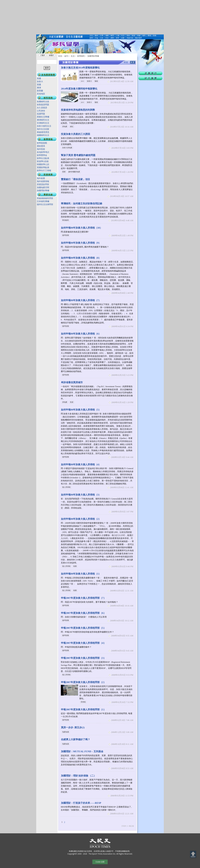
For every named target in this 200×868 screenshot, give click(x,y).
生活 (123, 36)
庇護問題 (41, 114)
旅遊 (133, 36)
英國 (39, 85)
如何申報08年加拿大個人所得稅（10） (82, 228)
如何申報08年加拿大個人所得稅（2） (81, 519)
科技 (107, 38)
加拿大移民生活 (44, 126)
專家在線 (48, 195)
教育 (112, 36)
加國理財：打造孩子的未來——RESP (81, 803)
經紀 (72, 127)
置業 (64, 172)
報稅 (96, 81)
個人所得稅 (66, 487)
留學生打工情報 (44, 171)
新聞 (91, 38)
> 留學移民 (80, 56)
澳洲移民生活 (43, 120)
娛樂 (123, 38)
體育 (118, 38)
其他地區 (41, 94)
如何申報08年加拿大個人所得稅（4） (81, 464)
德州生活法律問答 (45, 204)
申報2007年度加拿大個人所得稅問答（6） (83, 613)
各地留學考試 (43, 152)
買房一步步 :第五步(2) (73, 727)
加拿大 (89, 81)
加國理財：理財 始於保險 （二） (79, 776)
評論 (96, 38)
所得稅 (83, 702)
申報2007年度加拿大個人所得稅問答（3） (83, 658)
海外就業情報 (43, 181)
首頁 (60, 56)
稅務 (75, 566)
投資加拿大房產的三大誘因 (76, 134)
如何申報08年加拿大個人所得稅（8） (81, 258)
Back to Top (193, 854)
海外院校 (41, 149)
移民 (144, 36)
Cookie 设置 (100, 862)
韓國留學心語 (43, 164)
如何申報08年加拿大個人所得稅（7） (81, 300)
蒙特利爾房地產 (74, 172)
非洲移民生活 (43, 123)
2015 (82, 81)
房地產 (65, 127)
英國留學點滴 (43, 167)
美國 (39, 78)
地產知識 (66, 732)
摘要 (133, 62)
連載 (107, 36)
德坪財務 (66, 235)
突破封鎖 (130, 38)
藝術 (96, 36)
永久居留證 (42, 108)
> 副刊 (65, 56)
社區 (102, 38)
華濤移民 (66, 220)
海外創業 (41, 178)
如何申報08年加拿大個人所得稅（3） (81, 495)
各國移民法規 (44, 102)
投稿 (155, 36)
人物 (118, 36)
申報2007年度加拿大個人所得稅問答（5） (83, 628)
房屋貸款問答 (43, 184)
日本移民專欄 (43, 201)
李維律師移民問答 (45, 198)
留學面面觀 (42, 143)
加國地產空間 (43, 187)
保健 (139, 36)
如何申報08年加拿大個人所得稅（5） (81, 410)
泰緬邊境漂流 (43, 132)
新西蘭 (40, 91)
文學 (102, 36)
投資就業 (48, 175)
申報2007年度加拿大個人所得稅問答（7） (83, 598)
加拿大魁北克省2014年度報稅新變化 (80, 68)
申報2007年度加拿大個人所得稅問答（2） (83, 682)
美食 (128, 36)
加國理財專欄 (43, 191)
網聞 (112, 38)
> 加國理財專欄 (92, 56)
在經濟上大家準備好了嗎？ (76, 739)
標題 (126, 62)
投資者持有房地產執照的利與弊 (78, 110)
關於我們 (138, 38)
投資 (72, 402)
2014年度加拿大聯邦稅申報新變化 (79, 89)
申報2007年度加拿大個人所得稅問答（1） (83, 709)
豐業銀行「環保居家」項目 (76, 179)
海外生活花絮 (43, 129)
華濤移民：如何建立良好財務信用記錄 (82, 204)
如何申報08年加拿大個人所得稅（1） (81, 574)
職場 (149, 36)
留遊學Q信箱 (43, 161)
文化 (91, 36)
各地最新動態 (48, 75)
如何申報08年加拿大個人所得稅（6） (81, 334)
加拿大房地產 (67, 148)
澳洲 (39, 88)
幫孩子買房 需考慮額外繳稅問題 (78, 155)
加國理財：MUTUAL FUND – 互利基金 (82, 751)
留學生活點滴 (43, 158)
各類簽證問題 (43, 105)
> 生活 (72, 56)
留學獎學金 (42, 155)
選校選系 (41, 146)
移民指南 (48, 98)
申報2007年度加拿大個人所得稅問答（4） (83, 643)
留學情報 (48, 139)
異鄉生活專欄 (43, 117)
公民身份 (41, 111)
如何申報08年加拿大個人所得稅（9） (81, 243)
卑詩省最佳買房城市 (72, 382)
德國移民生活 (43, 135)
